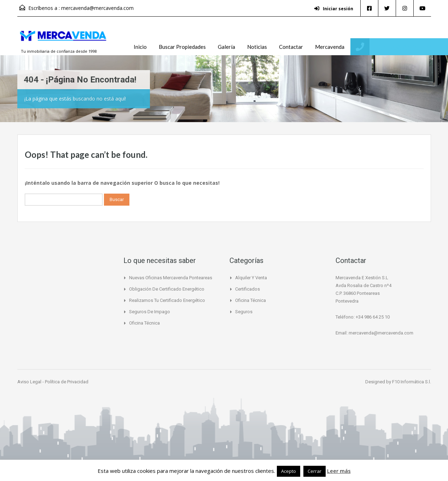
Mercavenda (330, 47)
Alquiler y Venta (251, 278)
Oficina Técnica (144, 323)
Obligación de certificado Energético (167, 289)
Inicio (140, 47)
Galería (226, 47)
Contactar (291, 47)
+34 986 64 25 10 (403, 47)
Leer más (339, 471)
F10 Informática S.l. (412, 382)
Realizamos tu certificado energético (167, 300)
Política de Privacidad (67, 382)
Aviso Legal (30, 382)
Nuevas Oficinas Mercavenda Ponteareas (171, 278)
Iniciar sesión (334, 9)
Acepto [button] (289, 471)
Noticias (257, 47)
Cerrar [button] (315, 471)
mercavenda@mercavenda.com (97, 8)
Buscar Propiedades (182, 47)
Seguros (244, 312)
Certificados (248, 289)
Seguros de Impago (150, 312)
